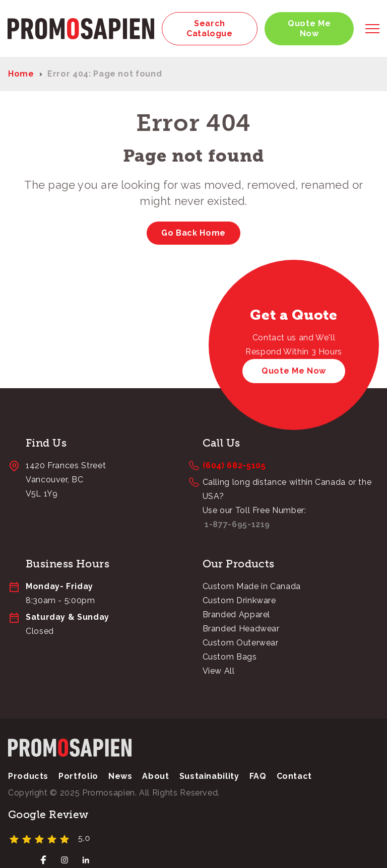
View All (219, 671)
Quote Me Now (309, 28)
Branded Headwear (241, 629)
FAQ (258, 777)
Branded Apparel (237, 615)
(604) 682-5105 (234, 466)
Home (21, 74)
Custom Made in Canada (252, 587)
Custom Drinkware (239, 601)
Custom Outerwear (241, 643)
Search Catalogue (210, 28)
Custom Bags (230, 657)
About (155, 777)
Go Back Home (193, 233)
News (120, 777)
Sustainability (209, 777)
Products (28, 777)
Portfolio (78, 777)
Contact (294, 777)
